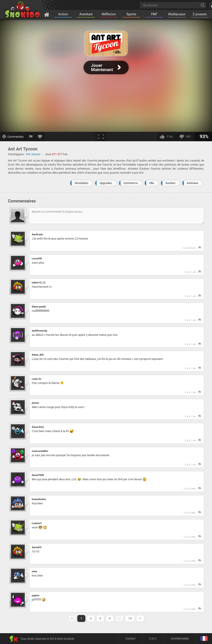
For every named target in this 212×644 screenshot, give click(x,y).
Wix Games (33, 154)
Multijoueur (177, 14)
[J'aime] (167, 137)
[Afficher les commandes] (13, 137)
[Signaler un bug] (31, 137)
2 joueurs (200, 14)
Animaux (193, 183)
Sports (131, 14)
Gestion (170, 183)
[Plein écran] (101, 137)
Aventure (86, 14)
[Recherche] (203, 5)
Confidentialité (180, 638)
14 (130, 618)
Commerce (131, 183)
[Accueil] (47, 14)
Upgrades (106, 183)
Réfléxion (109, 14)
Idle (152, 183)
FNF (154, 14)
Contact (130, 638)
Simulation (81, 183)
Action (63, 14)
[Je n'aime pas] (186, 137)
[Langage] (204, 639)
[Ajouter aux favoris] (40, 137)
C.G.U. (153, 638)
